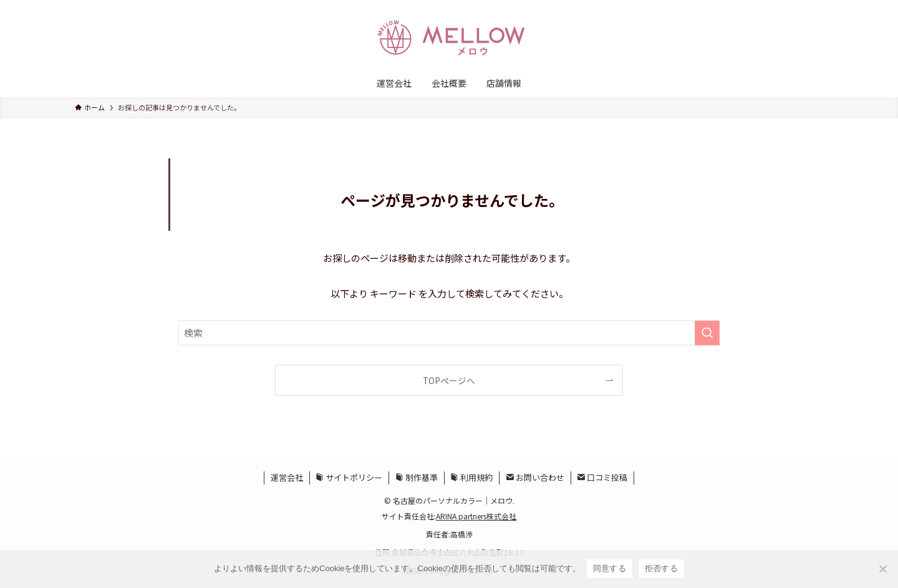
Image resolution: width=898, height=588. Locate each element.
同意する (610, 568)
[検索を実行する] (707, 333)
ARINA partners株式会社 (476, 516)
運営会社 (287, 477)
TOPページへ (449, 380)
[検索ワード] (449, 333)
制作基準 (417, 477)
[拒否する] (882, 569)
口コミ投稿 (602, 477)
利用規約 (471, 477)
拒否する (661, 568)
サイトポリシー (349, 477)
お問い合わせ (535, 477)
